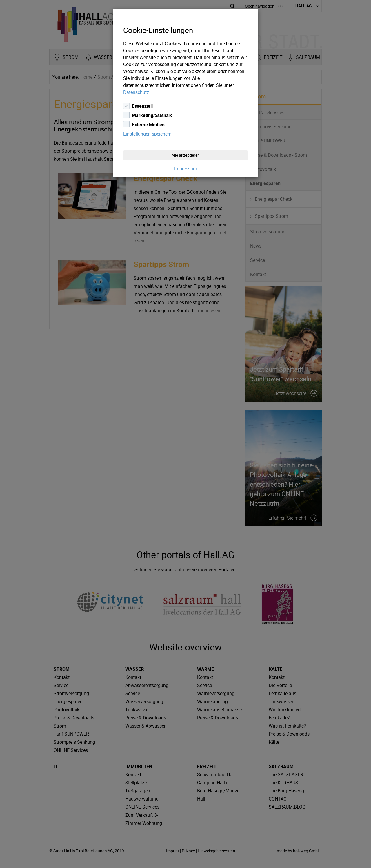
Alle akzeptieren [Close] (186, 155)
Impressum (186, 169)
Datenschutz (136, 92)
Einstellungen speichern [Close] (147, 134)
